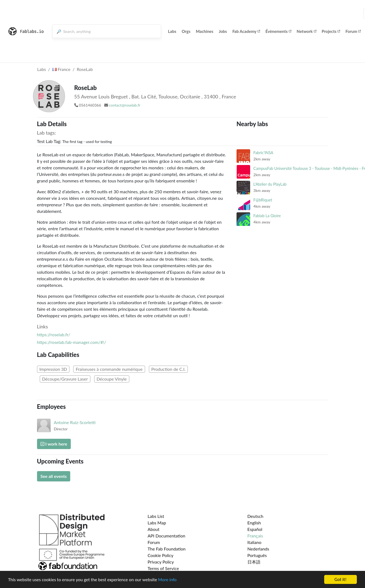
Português (257, 555)
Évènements (278, 31)
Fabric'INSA (263, 153)
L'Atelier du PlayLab (270, 184)
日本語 (254, 562)
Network (306, 31)
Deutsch (255, 516)
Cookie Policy (160, 555)
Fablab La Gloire (267, 216)
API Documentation (166, 536)
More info (167, 580)
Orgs (186, 31)
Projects (331, 31)
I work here (54, 444)
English (254, 523)
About (154, 529)
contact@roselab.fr (125, 105)
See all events (54, 476)
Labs (172, 31)
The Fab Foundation (167, 549)
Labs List (156, 516)
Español (255, 529)
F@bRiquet (263, 200)
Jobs (223, 31)
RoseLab (85, 69)
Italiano (254, 542)
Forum (353, 31)
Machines (205, 31)
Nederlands (258, 549)
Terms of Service (163, 568)
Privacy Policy (161, 562)
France (61, 69)
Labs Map (157, 523)
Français (255, 536)
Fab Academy (246, 31)
